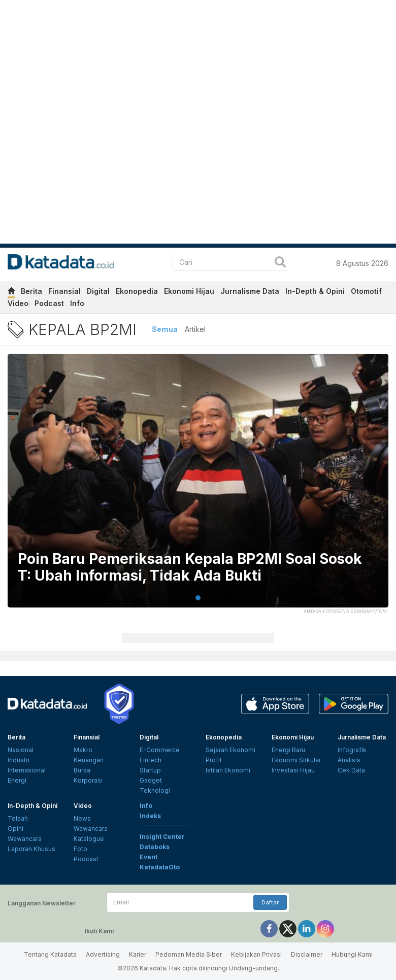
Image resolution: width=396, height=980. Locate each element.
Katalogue (89, 839)
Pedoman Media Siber (189, 954)
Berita (31, 291)
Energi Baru (288, 750)
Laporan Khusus (31, 849)
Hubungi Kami (352, 954)
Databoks (155, 847)
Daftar (270, 902)
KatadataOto (160, 867)
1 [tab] (198, 598)
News (82, 818)
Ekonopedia (137, 291)
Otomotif (366, 291)
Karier (138, 954)
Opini (15, 829)
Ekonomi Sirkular (296, 760)
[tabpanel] (198, 487)
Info (77, 303)
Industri (19, 760)
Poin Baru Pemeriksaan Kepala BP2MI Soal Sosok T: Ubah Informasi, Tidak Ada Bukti (190, 568)
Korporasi (88, 780)
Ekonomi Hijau (189, 291)
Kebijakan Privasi (256, 954)
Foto (80, 849)
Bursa (82, 770)
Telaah (18, 818)
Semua (165, 329)
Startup (150, 770)
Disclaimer (307, 954)
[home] (11, 293)
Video (18, 303)
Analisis (349, 760)
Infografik (352, 750)
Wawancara (25, 839)
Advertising (103, 954)
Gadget (151, 780)
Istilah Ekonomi (228, 770)
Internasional (27, 770)
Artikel (195, 329)
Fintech (151, 760)
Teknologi (155, 790)
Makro (83, 750)
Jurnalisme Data (250, 291)
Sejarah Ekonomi (230, 750)
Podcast (49, 303)
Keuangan (89, 760)
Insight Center (162, 837)
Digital (98, 291)
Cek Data (351, 770)
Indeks (150, 816)
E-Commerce (160, 750)
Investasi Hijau (293, 770)
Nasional (21, 750)
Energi (17, 780)
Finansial (64, 291)
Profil (213, 760)
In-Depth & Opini (315, 291)
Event (148, 857)
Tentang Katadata (50, 954)
